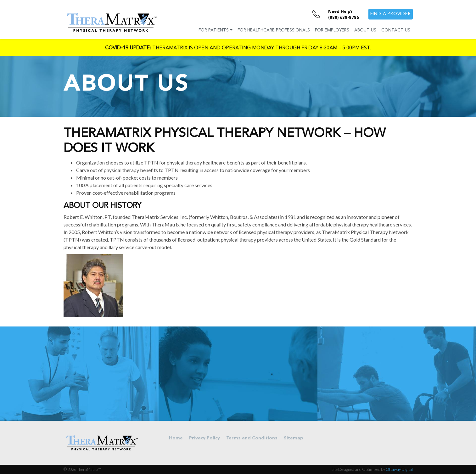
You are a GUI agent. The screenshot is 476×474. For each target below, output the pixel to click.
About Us (365, 30)
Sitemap (294, 438)
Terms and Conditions (252, 438)
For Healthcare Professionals (274, 30)
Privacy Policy (204, 438)
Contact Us (396, 30)
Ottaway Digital (399, 469)
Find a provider (391, 14)
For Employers (332, 30)
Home (176, 438)
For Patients (214, 30)
